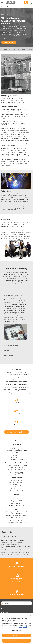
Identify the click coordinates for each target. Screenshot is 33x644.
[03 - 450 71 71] (26, 2)
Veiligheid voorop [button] (9, 355)
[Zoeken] (31, 3)
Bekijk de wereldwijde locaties (17, 432)
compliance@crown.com (22, 554)
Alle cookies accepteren (16, 641)
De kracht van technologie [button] (11, 346)
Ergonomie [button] (7, 351)
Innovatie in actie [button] (9, 291)
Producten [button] (5, 609)
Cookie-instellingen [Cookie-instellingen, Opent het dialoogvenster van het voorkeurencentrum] (16, 630)
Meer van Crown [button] (6, 612)
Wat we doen (22, 49)
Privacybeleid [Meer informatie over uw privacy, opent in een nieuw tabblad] (23, 627)
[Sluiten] (31, 616)
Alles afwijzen (16, 636)
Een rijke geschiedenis (9, 49)
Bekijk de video (9, 42)
